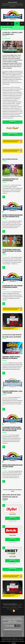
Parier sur (12, 122)
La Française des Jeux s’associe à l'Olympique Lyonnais (12, 286)
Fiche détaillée (13, 521)
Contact (17, 609)
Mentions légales (6, 607)
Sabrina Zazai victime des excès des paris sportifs (12, 466)
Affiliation (20, 607)
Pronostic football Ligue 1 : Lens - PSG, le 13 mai (12, 392)
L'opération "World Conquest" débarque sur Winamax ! (11, 357)
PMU (12, 55)
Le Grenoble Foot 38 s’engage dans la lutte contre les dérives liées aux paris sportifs (12, 429)
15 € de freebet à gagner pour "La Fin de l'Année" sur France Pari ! (12, 251)
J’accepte (14, 643)
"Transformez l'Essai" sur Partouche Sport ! (10, 179)
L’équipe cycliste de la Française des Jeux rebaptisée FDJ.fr (12, 216)
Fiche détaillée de (12, 134)
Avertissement (14, 607)
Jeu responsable (10, 609)
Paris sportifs (12, 569)
